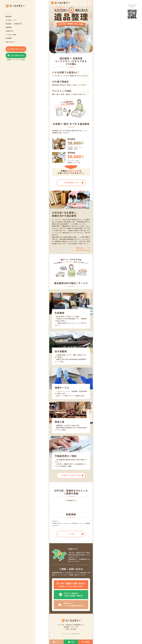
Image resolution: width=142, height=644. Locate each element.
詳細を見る (80, 248)
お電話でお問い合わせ (16, 49)
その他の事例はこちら (71, 183)
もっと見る (71, 534)
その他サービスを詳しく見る (71, 475)
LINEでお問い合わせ (16, 55)
